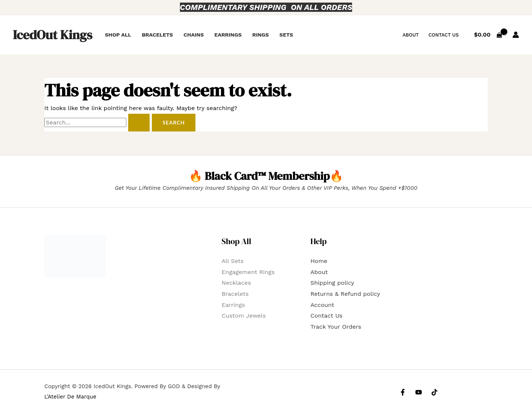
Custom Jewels (244, 316)
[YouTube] (419, 392)
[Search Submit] (139, 123)
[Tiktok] (434, 392)
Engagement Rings (248, 272)
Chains (194, 35)
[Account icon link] (516, 35)
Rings (261, 35)
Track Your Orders (336, 327)
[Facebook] (403, 392)
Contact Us (444, 35)
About (410, 35)
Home (319, 261)
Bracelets (157, 35)
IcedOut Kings (53, 35)
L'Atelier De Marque (70, 397)
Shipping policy (332, 283)
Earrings (228, 35)
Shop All (118, 35)
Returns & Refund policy (345, 294)
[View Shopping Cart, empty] (488, 35)
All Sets (233, 261)
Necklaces (236, 283)
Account (322, 305)
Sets (286, 35)
